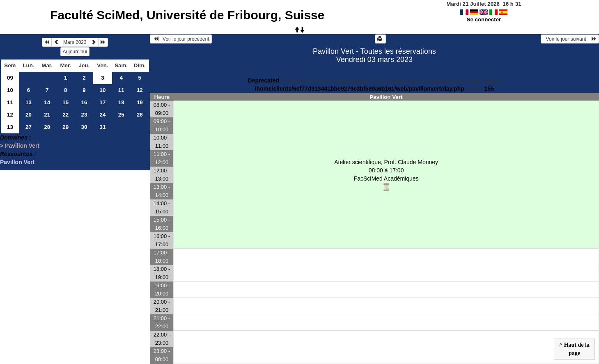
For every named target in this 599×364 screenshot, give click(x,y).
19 (140, 102)
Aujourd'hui (75, 52)
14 (47, 102)
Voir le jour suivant (570, 39)
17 (103, 102)
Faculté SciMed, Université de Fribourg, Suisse (187, 15)
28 (47, 127)
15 (65, 102)
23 (84, 115)
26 (140, 115)
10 (10, 90)
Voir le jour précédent (181, 39)
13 (29, 102)
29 (65, 127)
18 (121, 102)
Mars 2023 (75, 42)
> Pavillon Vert (20, 146)
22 (65, 115)
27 (29, 127)
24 (103, 115)
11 (121, 90)
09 (10, 78)
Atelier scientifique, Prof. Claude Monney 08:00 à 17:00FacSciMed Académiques (386, 175)
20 (29, 115)
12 (140, 90)
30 (84, 127)
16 (84, 102)
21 (47, 115)
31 (103, 127)
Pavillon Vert (17, 162)
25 (121, 115)
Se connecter (484, 19)
